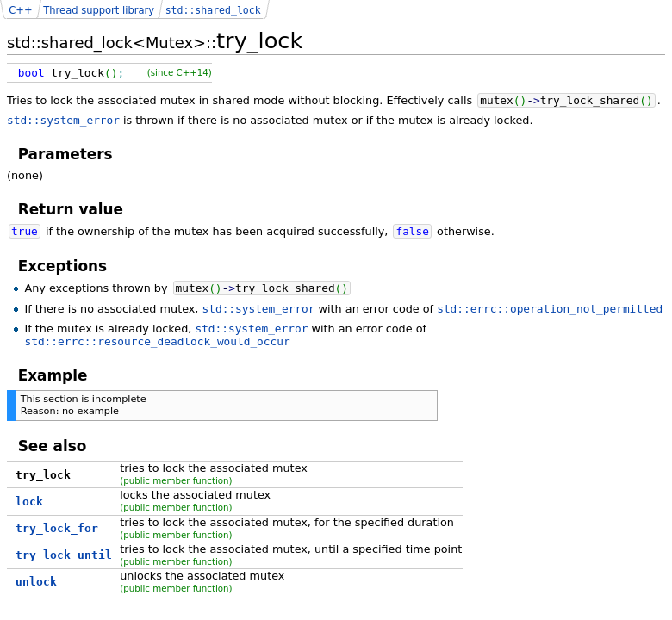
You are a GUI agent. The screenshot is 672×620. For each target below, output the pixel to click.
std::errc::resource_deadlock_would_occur (157, 341)
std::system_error (63, 120)
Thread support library (99, 10)
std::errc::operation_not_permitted (550, 309)
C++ (20, 10)
